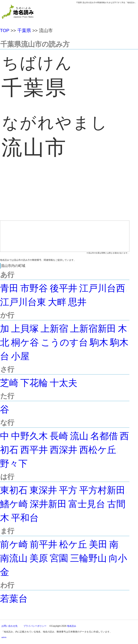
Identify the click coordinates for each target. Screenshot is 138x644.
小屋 (20, 356)
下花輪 (34, 383)
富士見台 (87, 504)
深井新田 (48, 504)
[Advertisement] (65, 195)
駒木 (99, 342)
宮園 (59, 558)
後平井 (64, 288)
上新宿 (54, 329)
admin (4, 637)
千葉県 (24, 30)
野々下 (14, 464)
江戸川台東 (23, 302)
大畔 (57, 302)
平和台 (25, 518)
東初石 (14, 490)
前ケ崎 (14, 544)
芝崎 (9, 383)
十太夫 (64, 383)
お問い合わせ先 (9, 626)
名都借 (104, 436)
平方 (68, 490)
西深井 (64, 450)
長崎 (59, 436)
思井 (77, 302)
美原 (39, 558)
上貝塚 (25, 329)
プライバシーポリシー (35, 626)
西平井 (34, 450)
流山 (79, 436)
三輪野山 (88, 558)
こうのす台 (64, 342)
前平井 (44, 544)
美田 (98, 544)
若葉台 (14, 599)
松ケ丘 (73, 544)
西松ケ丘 (98, 450)
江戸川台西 (102, 288)
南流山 (14, 558)
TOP (5, 30)
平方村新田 (102, 490)
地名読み (72, 626)
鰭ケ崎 (14, 504)
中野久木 (29, 436)
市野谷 (34, 288)
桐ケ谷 (25, 342)
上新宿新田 (93, 329)
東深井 (43, 490)
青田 (9, 288)
